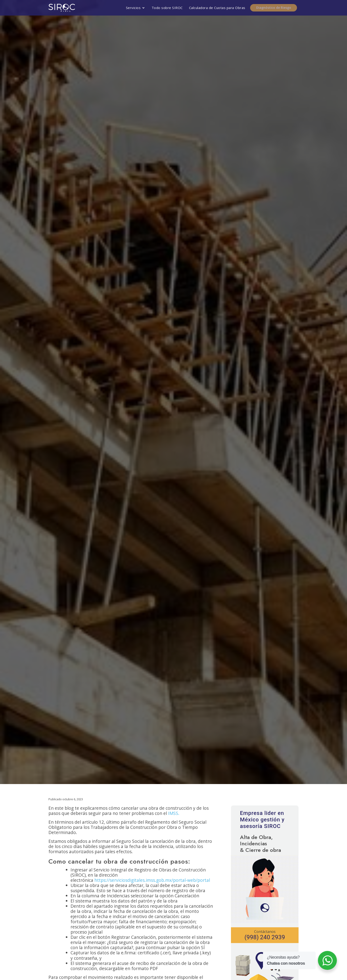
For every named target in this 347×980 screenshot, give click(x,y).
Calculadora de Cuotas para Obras (218, 8)
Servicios (134, 8)
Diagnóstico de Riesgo (275, 8)
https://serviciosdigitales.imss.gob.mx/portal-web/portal (152, 880)
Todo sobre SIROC (168, 8)
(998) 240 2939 (265, 937)
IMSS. (174, 813)
